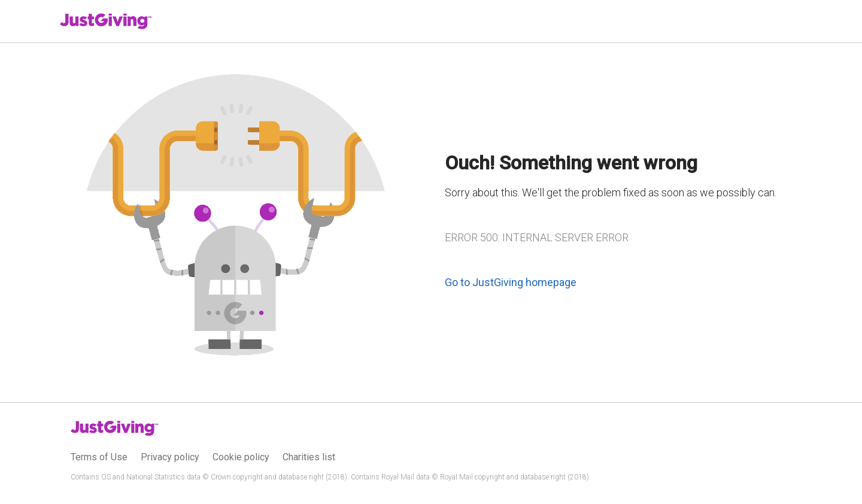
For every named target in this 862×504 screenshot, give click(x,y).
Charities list (309, 457)
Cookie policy (241, 457)
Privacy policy (170, 457)
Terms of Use (99, 457)
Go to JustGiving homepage (511, 282)
